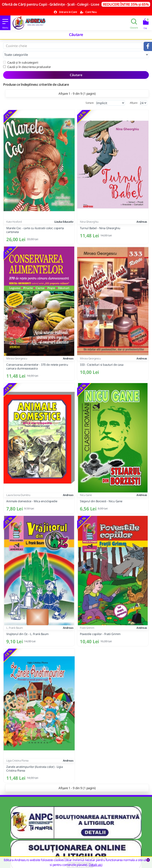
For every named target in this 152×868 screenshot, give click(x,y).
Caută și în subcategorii (21, 62)
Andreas (142, 222)
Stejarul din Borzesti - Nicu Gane (101, 501)
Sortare (90, 103)
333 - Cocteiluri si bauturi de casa (102, 365)
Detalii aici (95, 865)
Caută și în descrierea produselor (27, 67)
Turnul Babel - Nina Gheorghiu (100, 228)
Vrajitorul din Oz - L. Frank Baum (27, 634)
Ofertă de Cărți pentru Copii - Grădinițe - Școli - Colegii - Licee (76, 4)
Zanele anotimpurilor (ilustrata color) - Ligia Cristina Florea (34, 769)
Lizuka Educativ (64, 222)
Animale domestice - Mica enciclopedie (32, 501)
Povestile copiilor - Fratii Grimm (100, 634)
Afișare (134, 103)
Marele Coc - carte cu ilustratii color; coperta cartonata (35, 230)
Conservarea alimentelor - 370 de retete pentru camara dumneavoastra (37, 367)
